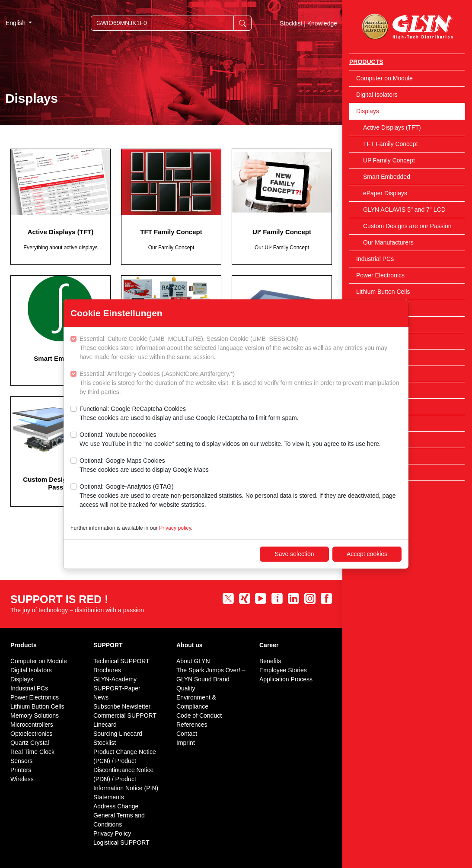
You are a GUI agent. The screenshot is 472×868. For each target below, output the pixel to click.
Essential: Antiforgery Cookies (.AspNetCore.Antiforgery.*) (241, 383)
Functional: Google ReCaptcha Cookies (189, 414)
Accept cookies (367, 554)
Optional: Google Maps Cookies (144, 466)
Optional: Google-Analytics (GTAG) (241, 496)
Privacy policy (175, 528)
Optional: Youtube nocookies (230, 440)
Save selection (294, 554)
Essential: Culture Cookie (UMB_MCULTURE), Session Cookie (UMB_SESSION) (241, 348)
